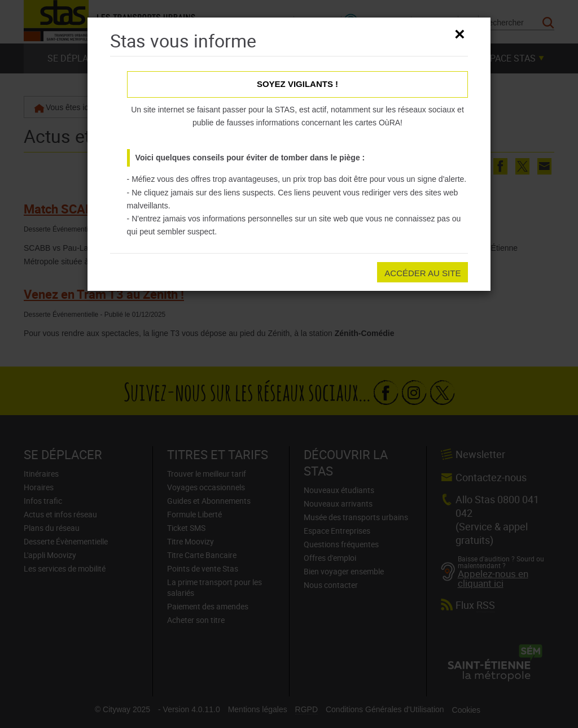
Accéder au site (422, 273)
